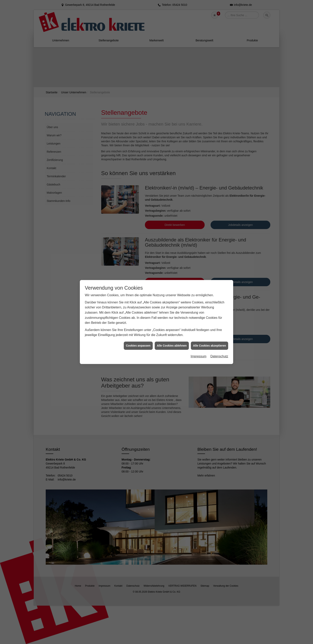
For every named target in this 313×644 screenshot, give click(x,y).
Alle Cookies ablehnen (172, 314)
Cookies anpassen (138, 314)
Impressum (199, 325)
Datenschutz (219, 325)
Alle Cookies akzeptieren (209, 314)
